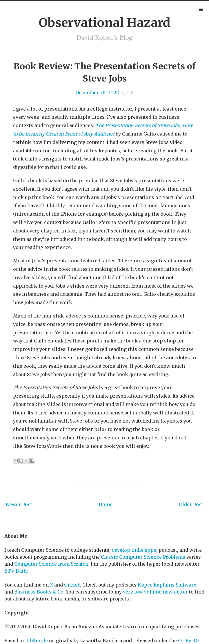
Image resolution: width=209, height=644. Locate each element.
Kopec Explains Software (167, 585)
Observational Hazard (105, 23)
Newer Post (19, 504)
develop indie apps (134, 550)
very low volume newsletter (155, 592)
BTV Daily (16, 571)
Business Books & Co (39, 592)
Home (106, 504)
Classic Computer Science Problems (143, 557)
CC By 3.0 (188, 641)
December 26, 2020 (97, 93)
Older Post (191, 504)
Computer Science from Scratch (51, 564)
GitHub (72, 585)
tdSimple (37, 641)
